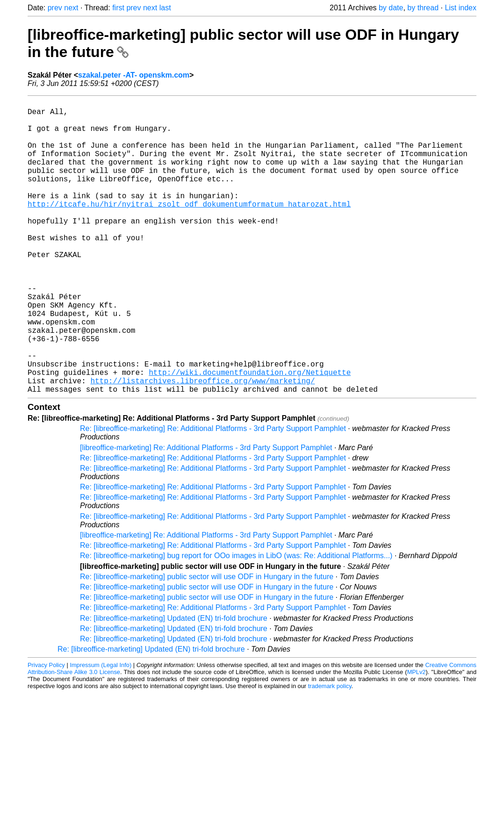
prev (55, 8)
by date (391, 8)
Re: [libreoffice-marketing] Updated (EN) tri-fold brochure (174, 684)
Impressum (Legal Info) (101, 730)
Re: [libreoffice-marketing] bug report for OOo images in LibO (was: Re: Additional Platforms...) (236, 621)
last (165, 8)
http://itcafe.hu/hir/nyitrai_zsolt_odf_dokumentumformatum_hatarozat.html (189, 228)
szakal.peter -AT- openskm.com (134, 75)
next (71, 8)
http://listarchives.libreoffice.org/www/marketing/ (202, 444)
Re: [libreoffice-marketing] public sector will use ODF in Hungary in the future (207, 642)
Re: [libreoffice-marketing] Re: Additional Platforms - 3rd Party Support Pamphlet (213, 494)
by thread (423, 8)
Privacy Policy (46, 730)
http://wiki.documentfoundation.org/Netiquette (250, 434)
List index (461, 8)
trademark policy (330, 751)
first (118, 8)
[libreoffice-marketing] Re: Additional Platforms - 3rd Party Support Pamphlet (206, 513)
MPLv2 (417, 737)
